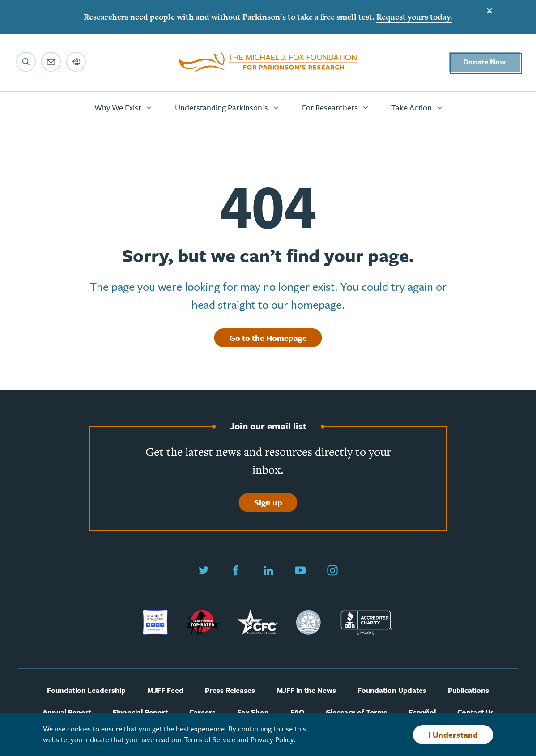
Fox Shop (253, 712)
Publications (468, 690)
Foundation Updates (392, 690)
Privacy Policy (272, 739)
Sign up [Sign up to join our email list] (268, 502)
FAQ (297, 712)
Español (422, 712)
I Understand (453, 735)
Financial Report (140, 712)
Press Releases (230, 690)
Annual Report (67, 712)
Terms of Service (210, 739)
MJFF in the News (306, 690)
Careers (202, 712)
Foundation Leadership (86, 690)
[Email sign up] (51, 62)
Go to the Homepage (268, 338)
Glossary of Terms (356, 712)
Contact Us (476, 712)
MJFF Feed (165, 690)
